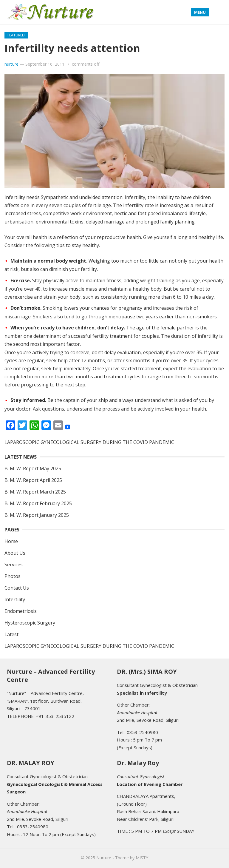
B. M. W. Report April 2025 (33, 480)
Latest (11, 634)
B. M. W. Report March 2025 (35, 492)
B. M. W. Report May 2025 (33, 468)
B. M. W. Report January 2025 (37, 515)
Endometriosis (21, 611)
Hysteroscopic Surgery (30, 623)
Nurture (104, 858)
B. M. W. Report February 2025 (38, 503)
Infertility (15, 599)
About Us (15, 553)
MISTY (142, 858)
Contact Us (17, 588)
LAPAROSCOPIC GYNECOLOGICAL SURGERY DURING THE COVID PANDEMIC (89, 442)
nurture (11, 64)
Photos (13, 576)
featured (16, 35)
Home (11, 541)
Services (14, 565)
